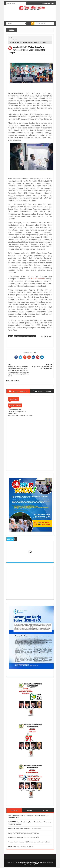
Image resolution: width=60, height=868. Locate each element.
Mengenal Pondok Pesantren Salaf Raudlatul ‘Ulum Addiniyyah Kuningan (29, 842)
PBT (37, 864)
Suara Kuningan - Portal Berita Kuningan (30, 862)
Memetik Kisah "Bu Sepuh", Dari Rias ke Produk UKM (23, 838)
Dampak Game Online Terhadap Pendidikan (20, 846)
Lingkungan (14, 40)
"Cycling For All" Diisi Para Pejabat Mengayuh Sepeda (23, 833)
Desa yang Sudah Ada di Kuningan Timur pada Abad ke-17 (25, 829)
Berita (11, 336)
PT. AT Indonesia (38, 279)
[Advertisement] (30, 583)
